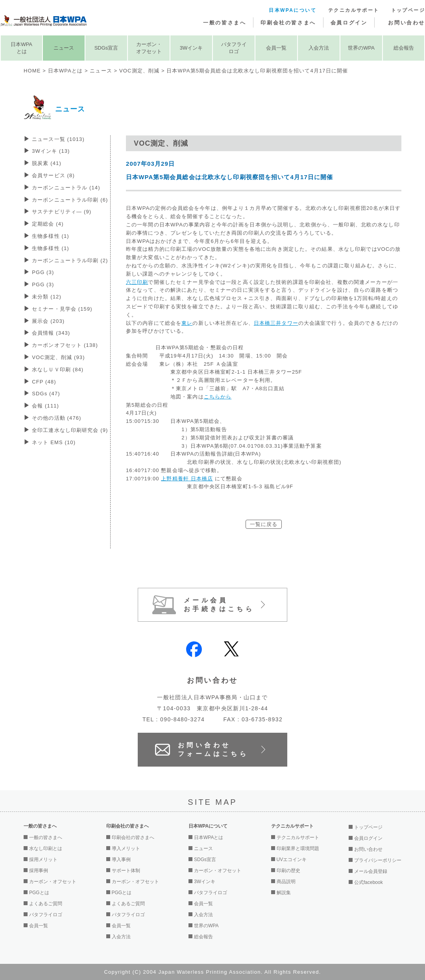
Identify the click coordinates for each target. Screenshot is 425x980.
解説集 (284, 893)
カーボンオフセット (65, 345)
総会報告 (404, 48)
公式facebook (369, 882)
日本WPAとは (21, 48)
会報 (45, 406)
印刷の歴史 (288, 871)
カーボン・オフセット (149, 48)
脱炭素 (47, 163)
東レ (187, 323)
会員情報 (51, 333)
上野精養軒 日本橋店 (187, 479)
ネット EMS (54, 442)
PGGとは (39, 893)
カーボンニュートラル (66, 188)
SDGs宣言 (106, 48)
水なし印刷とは (46, 848)
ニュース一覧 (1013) (58, 139)
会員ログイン (349, 23)
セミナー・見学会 (62, 309)
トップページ (408, 10)
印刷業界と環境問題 (298, 848)
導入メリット (126, 848)
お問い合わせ (407, 23)
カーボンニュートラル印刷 (70, 200)
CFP (44, 382)
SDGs (46, 394)
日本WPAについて (293, 10)
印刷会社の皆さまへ (288, 23)
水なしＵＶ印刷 (58, 370)
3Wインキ (191, 48)
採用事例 (39, 871)
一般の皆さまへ (225, 23)
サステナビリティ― (62, 212)
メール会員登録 (371, 871)
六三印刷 (137, 282)
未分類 (47, 297)
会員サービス (53, 175)
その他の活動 (56, 418)
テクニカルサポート (354, 10)
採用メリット (43, 860)
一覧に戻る (264, 524)
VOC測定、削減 (139, 71)
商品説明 (286, 882)
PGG (43, 272)
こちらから (218, 397)
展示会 (48, 321)
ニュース (64, 48)
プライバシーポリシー (378, 860)
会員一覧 (276, 48)
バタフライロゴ (234, 48)
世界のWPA (361, 48)
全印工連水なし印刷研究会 (70, 430)
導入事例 (121, 860)
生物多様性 (51, 236)
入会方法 (319, 48)
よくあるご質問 (46, 904)
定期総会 (48, 224)
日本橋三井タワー (276, 323)
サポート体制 (126, 871)
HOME (32, 71)
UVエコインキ (292, 860)
